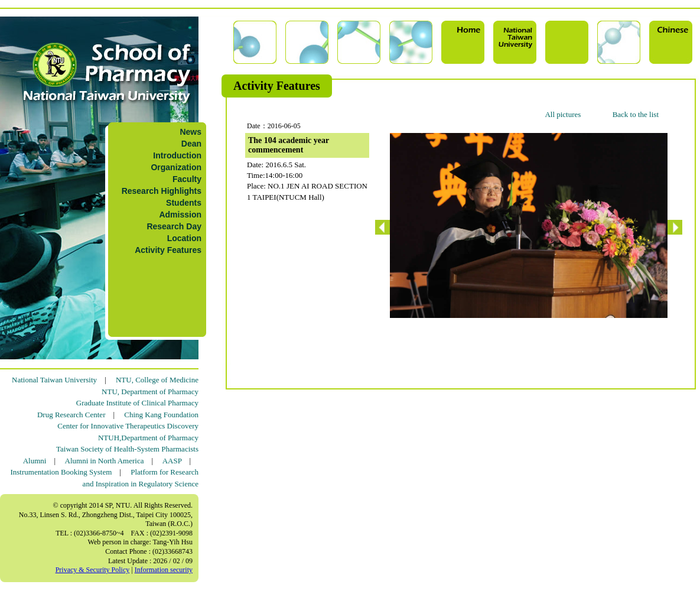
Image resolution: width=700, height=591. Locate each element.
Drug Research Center (71, 415)
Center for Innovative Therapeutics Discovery (128, 426)
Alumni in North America (105, 461)
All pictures (563, 114)
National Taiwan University (54, 380)
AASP (172, 461)
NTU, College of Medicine (157, 380)
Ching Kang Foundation (161, 415)
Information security (164, 570)
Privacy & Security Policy (93, 570)
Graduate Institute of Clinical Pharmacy (137, 403)
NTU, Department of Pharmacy (150, 392)
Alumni (35, 461)
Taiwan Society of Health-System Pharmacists (127, 449)
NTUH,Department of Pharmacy (148, 438)
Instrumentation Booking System (61, 472)
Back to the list (636, 114)
